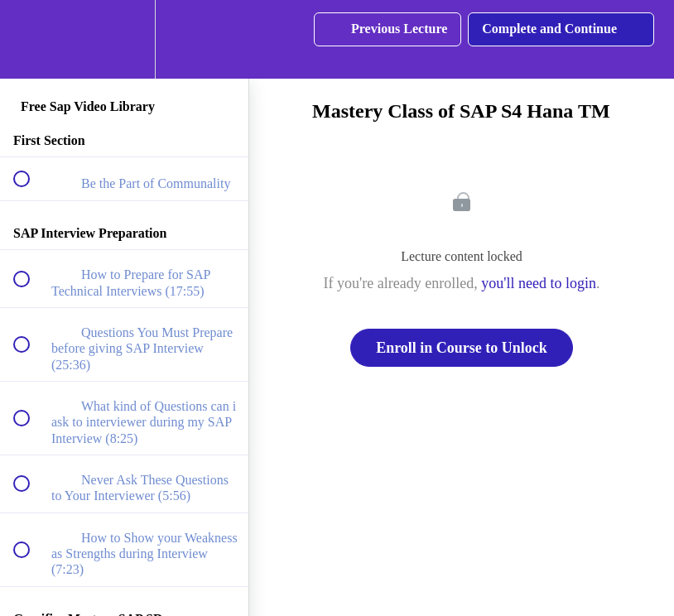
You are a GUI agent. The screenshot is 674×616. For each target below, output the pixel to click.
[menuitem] (124, 39)
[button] (31, 39)
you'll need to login (539, 283)
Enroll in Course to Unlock (462, 348)
